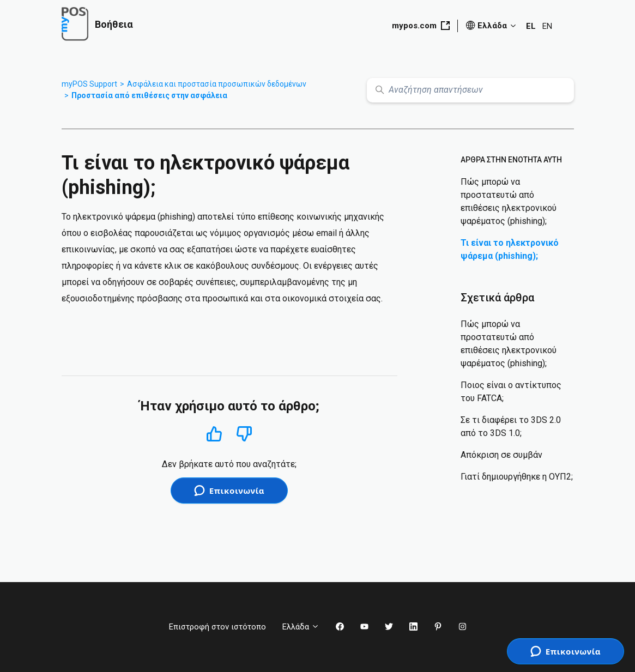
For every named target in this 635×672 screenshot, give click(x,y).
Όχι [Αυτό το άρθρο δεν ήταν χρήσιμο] (244, 434)
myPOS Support (89, 84)
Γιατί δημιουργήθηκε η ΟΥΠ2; (517, 477)
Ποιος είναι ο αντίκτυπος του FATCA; (511, 392)
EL (531, 26)
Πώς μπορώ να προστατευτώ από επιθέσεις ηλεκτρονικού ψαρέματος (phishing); (509, 201)
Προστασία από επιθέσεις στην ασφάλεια (149, 95)
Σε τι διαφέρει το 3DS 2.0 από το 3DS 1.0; (511, 426)
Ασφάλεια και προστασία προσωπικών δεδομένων (217, 84)
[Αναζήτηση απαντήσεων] (470, 90)
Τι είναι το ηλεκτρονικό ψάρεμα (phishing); (510, 249)
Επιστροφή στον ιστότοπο (217, 627)
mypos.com (421, 26)
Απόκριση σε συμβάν (501, 455)
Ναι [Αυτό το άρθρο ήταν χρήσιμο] (214, 434)
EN (547, 26)
